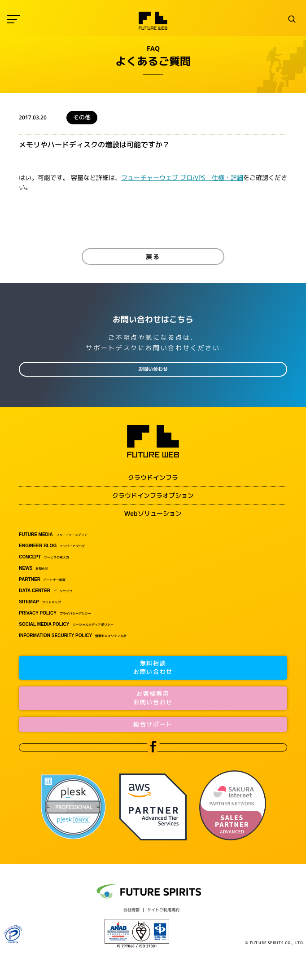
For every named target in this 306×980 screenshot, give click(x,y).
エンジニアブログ (52, 546)
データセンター (47, 591)
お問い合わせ (153, 369)
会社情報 (131, 910)
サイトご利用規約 (163, 910)
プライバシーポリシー (55, 613)
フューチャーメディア (53, 535)
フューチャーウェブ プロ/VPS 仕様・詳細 (182, 178)
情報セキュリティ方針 (73, 636)
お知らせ (33, 568)
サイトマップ (40, 602)
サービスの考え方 (44, 557)
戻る (153, 257)
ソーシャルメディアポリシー (66, 624)
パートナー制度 (42, 580)
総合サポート (153, 724)
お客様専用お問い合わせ (153, 698)
